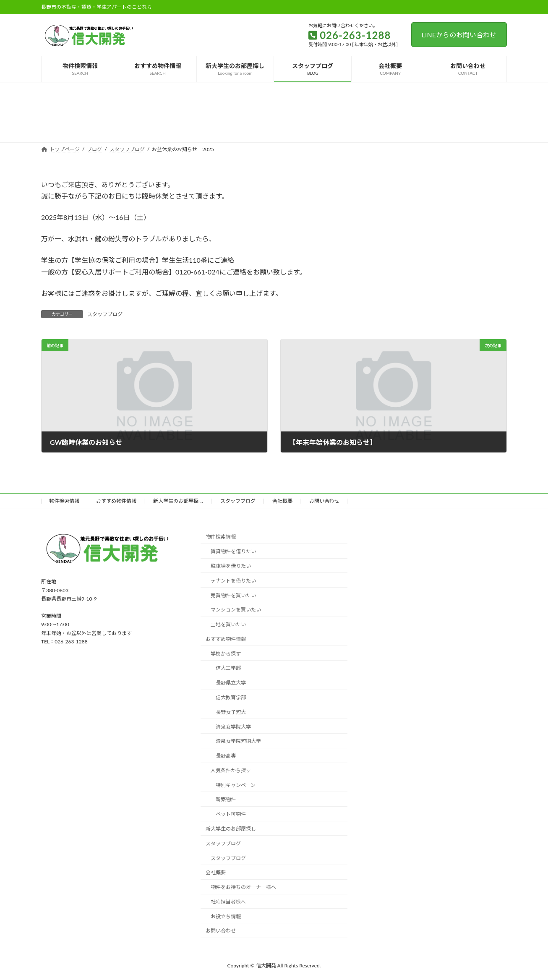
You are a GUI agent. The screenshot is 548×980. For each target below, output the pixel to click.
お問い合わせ (324, 501)
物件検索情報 (64, 501)
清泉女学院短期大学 (238, 741)
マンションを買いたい (236, 610)
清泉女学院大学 (233, 727)
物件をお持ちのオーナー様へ (243, 887)
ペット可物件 (231, 814)
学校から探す (226, 654)
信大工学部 (228, 668)
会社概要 (282, 501)
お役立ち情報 (226, 916)
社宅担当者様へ (228, 902)
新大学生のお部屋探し (178, 501)
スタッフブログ (105, 314)
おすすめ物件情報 (116, 501)
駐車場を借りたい (231, 566)
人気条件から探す (231, 770)
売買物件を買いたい (233, 595)
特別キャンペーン (236, 785)
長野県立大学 (231, 683)
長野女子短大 (231, 712)
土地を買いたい (228, 624)
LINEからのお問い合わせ (459, 35)
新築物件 (226, 800)
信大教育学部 (231, 697)
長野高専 (226, 756)
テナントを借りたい (233, 581)
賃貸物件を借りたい (233, 551)
